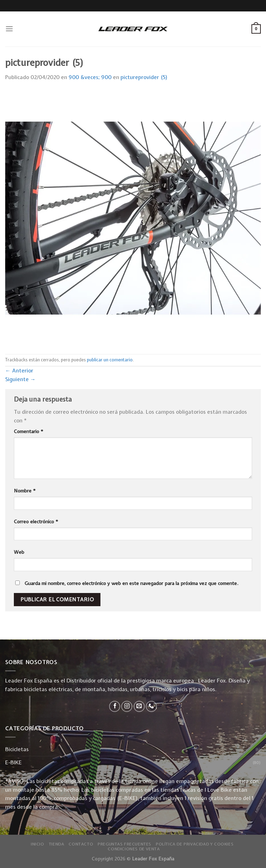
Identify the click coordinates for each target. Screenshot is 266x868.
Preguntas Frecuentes (125, 844)
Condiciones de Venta (134, 849)
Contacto (81, 844)
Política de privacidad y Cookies (195, 844)
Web (19, 552)
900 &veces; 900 (90, 77)
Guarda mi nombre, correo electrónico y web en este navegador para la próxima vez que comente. (131, 583)
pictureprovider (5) (144, 77)
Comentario (29, 431)
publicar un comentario (110, 360)
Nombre (25, 491)
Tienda (57, 844)
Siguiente (20, 379)
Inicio (38, 844)
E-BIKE (14, 762)
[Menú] (9, 29)
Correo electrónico (36, 522)
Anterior (19, 371)
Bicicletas (17, 749)
